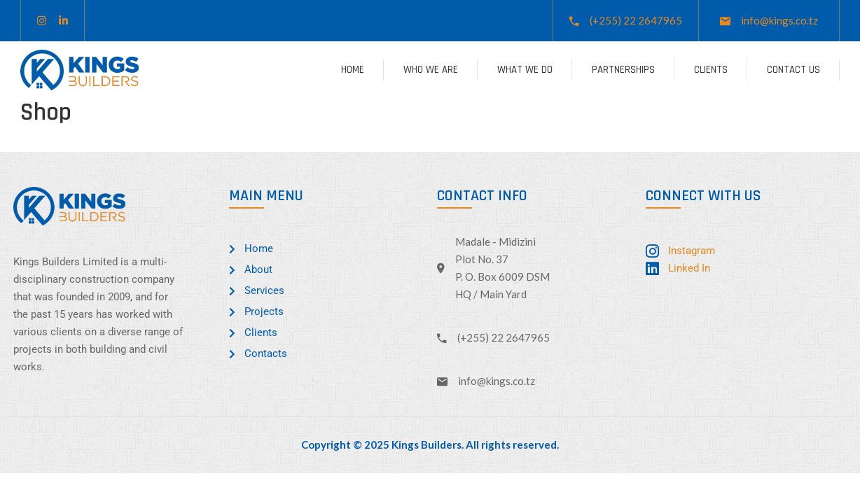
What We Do (525, 70)
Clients (711, 70)
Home (353, 70)
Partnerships (623, 70)
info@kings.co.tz (779, 20)
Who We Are (431, 70)
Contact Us (793, 70)
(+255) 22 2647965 (636, 20)
